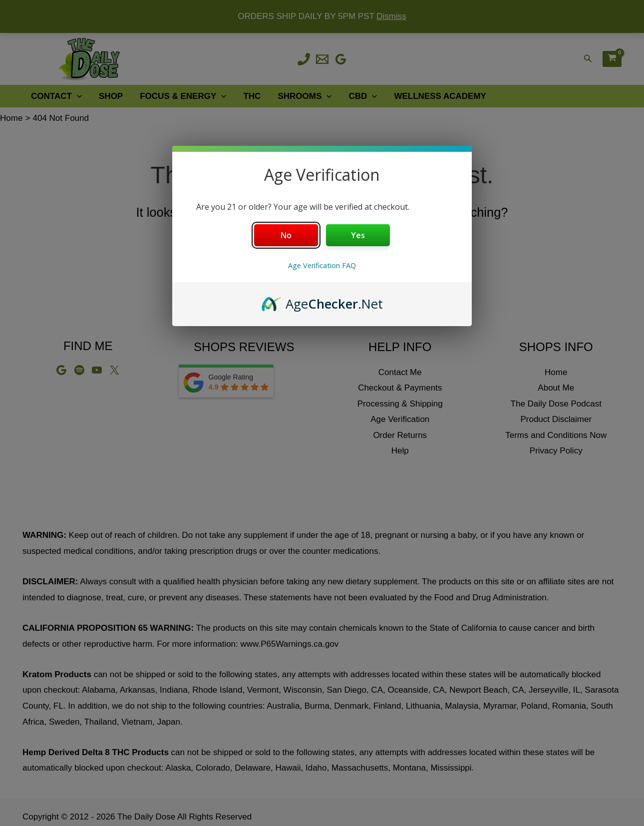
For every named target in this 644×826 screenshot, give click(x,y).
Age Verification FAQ (322, 265)
